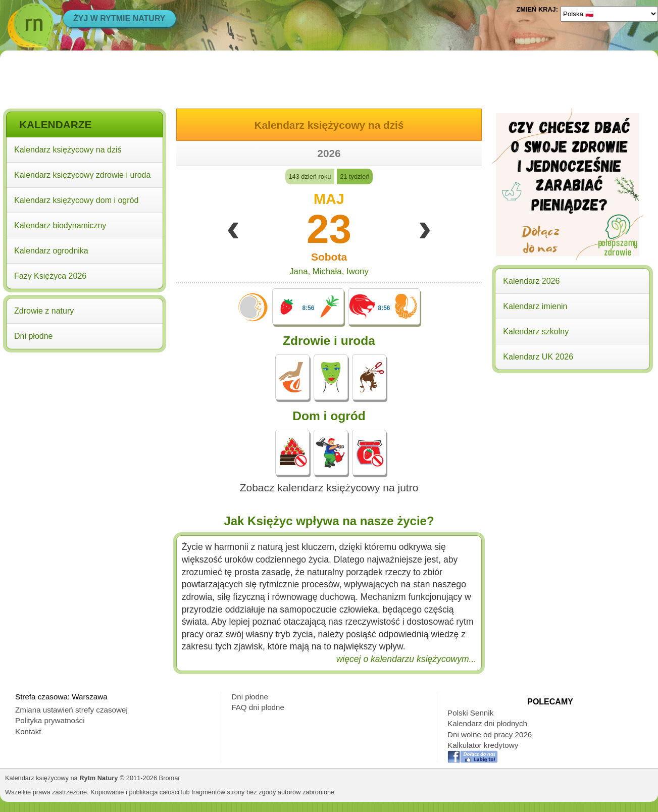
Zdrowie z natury (44, 311)
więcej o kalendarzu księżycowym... (407, 659)
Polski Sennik (470, 713)
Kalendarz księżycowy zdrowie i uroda (82, 175)
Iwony (358, 271)
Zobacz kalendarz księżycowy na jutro (329, 488)
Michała (327, 271)
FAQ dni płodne (258, 707)
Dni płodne (34, 336)
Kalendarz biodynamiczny (60, 225)
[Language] (609, 14)
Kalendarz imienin (535, 306)
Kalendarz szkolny (536, 332)
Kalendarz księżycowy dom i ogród (76, 200)
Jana (298, 271)
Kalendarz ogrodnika (51, 251)
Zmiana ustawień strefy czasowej (71, 710)
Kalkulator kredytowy (483, 745)
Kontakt (28, 731)
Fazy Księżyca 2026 (50, 276)
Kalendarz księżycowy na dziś (68, 150)
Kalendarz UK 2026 (538, 357)
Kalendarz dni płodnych (487, 723)
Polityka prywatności (50, 720)
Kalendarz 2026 (531, 281)
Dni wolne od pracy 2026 (490, 734)
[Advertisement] (85, 421)
